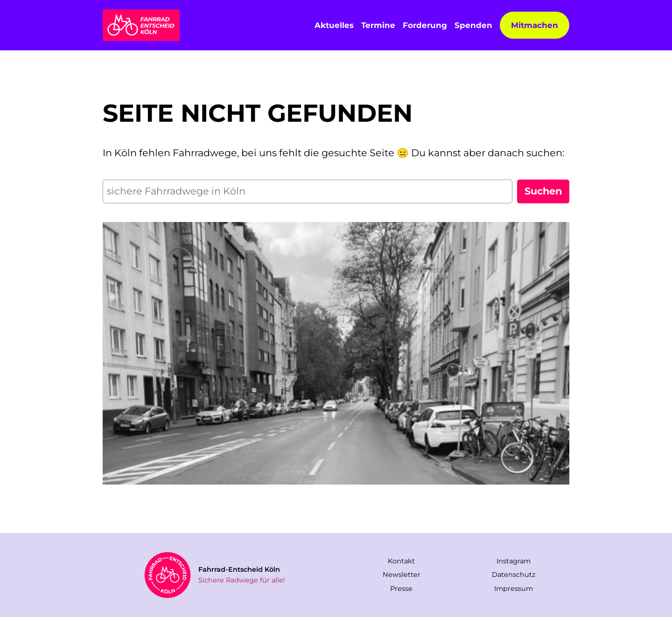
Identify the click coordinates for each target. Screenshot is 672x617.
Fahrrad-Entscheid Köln (239, 569)
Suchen (543, 191)
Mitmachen (535, 25)
